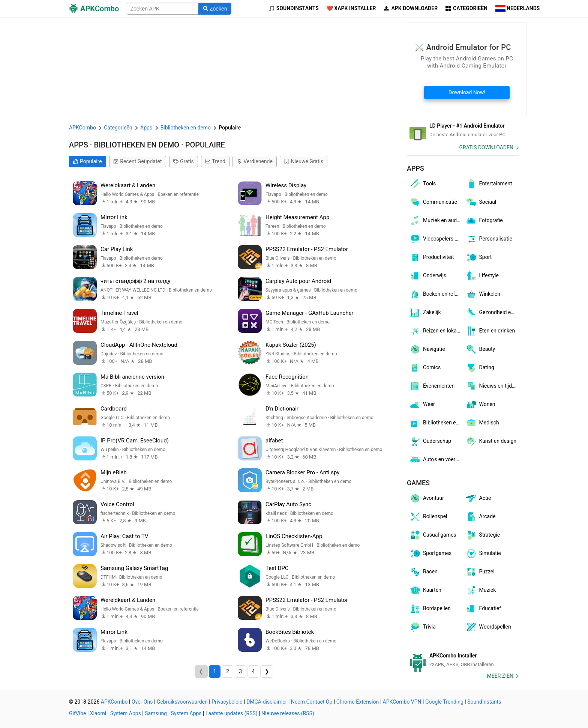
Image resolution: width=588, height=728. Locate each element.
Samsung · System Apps (173, 713)
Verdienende (255, 161)
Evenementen (432, 386)
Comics (425, 368)
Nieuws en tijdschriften (492, 386)
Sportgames (430, 554)
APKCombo (82, 128)
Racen (423, 572)
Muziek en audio (435, 221)
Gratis (184, 161)
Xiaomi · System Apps (115, 713)
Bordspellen (430, 609)
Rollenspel (428, 517)
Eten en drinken (490, 331)
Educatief (483, 609)
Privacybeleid (227, 702)
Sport (479, 257)
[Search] (215, 9)
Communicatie (433, 202)
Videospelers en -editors (436, 239)
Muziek (481, 590)
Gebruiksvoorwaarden (182, 702)
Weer (422, 405)
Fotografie (484, 221)
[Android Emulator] (463, 130)
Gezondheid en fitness (492, 313)
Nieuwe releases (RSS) (288, 713)
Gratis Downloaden (486, 147)
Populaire (88, 161)
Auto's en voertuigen (436, 460)
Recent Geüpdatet (137, 161)
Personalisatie (489, 239)
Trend (215, 161)
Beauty (480, 349)
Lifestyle (482, 276)
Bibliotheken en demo (436, 423)
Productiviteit (432, 257)
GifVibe (77, 713)
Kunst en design (491, 441)
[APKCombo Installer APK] (463, 660)
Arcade (481, 517)
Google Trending (444, 702)
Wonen (480, 405)
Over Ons (142, 702)
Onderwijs (428, 276)
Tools (422, 184)
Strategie (483, 535)
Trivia (422, 627)
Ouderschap (430, 441)
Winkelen (483, 294)
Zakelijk (425, 313)
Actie (478, 498)
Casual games (433, 535)
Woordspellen (488, 627)
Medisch (482, 423)
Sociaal (481, 202)
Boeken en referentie (436, 294)
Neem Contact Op (312, 702)
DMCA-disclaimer (267, 702)
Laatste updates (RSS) (232, 713)
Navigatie (427, 349)
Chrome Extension (358, 702)
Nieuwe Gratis (304, 161)
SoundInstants (484, 702)
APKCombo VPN (402, 702)
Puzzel (480, 572)
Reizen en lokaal (435, 331)
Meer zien (500, 676)
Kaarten (425, 590)
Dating (480, 368)
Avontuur (427, 498)
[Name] (163, 9)
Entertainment (489, 184)
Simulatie (483, 554)
